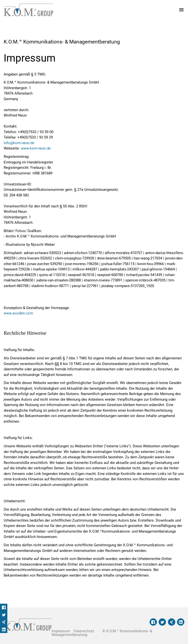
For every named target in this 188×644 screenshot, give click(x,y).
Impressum (61, 631)
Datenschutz (84, 631)
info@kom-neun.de (19, 143)
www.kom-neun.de (36, 148)
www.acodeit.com (18, 313)
